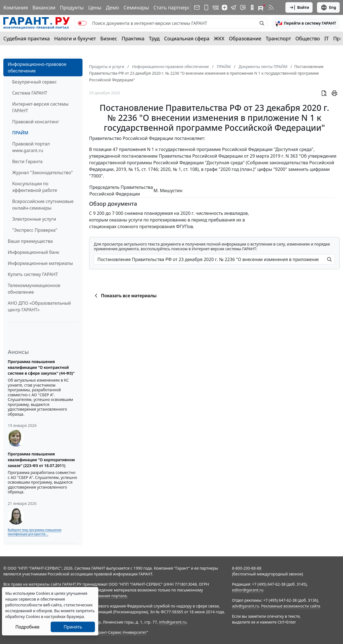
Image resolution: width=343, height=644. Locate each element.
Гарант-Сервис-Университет (121, 632)
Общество (308, 38)
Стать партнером (174, 7)
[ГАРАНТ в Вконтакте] (216, 7)
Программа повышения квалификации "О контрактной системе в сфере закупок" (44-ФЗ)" (41, 367)
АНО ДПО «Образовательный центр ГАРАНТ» (39, 306)
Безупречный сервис (34, 82)
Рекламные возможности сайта (291, 606)
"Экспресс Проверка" (35, 230)
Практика (133, 38)
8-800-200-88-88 (247, 568)
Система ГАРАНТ (30, 93)
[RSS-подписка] (271, 7)
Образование (245, 38)
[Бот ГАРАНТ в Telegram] (243, 7)
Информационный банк (33, 252)
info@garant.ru (173, 622)
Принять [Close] (73, 627)
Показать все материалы (125, 296)
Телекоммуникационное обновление (34, 289)
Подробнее (27, 627)
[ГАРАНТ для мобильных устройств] (206, 7)
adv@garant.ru (246, 606)
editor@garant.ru (248, 590)
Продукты (72, 7)
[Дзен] (225, 7)
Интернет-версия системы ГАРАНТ (40, 107)
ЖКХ (219, 38)
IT (327, 38)
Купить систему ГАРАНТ (33, 274)
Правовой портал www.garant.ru (31, 147)
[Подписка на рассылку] (197, 7)
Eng (328, 7)
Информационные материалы (40, 263)
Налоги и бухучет (75, 38)
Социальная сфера (187, 38)
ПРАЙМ (20, 133)
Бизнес (109, 38)
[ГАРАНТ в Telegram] (233, 7)
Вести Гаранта (27, 161)
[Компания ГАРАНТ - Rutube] (262, 7)
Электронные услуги (34, 219)
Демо (112, 7)
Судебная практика (27, 38)
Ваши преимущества (30, 241)
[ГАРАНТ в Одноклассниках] (252, 7)
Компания (16, 7)
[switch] (82, 23)
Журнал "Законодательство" (42, 173)
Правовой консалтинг (36, 122)
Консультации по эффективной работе (35, 187)
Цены (95, 7)
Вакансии (44, 7)
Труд (154, 38)
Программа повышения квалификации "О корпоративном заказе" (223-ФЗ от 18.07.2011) (41, 460)
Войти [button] (299, 7)
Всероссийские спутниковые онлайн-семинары (43, 205)
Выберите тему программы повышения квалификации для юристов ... (34, 532)
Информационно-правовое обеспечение (37, 67)
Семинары (136, 7)
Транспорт (278, 38)
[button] (306, 23)
